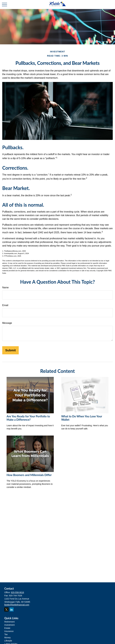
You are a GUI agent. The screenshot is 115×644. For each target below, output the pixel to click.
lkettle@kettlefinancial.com (17, 605)
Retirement (9, 622)
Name (5, 287)
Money (7, 638)
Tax (6, 634)
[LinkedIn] (12, 609)
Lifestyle (8, 641)
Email (5, 305)
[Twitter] (6, 609)
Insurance (9, 631)
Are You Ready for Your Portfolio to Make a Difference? (28, 418)
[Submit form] (10, 350)
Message (7, 323)
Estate (7, 628)
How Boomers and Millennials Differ (29, 475)
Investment (9, 625)
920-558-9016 (17, 592)
